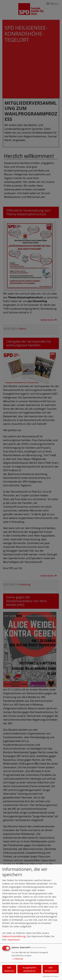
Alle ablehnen (9, 969)
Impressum (14, 940)
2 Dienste (17, 959)
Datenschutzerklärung (14, 936)
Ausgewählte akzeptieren (29, 969)
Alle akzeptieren (51, 969)
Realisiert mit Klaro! (51, 976)
